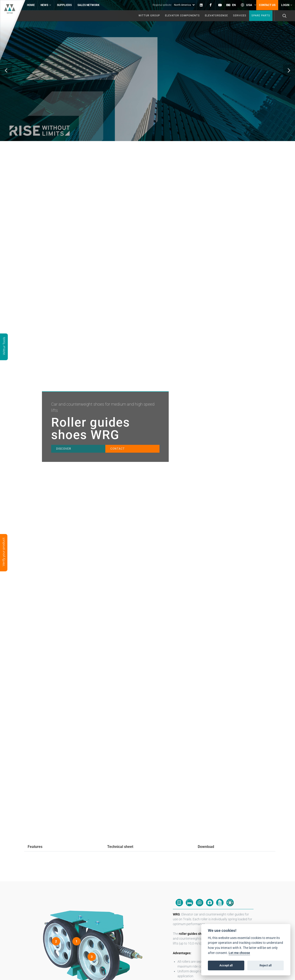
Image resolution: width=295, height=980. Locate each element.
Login (287, 5)
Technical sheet (120, 836)
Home (31, 5)
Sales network (88, 5)
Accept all (226, 965)
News (46, 5)
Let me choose (239, 953)
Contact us (267, 5)
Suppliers (64, 5)
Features (35, 836)
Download (206, 836)
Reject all (265, 965)
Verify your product (3, 552)
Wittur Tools (4, 346)
